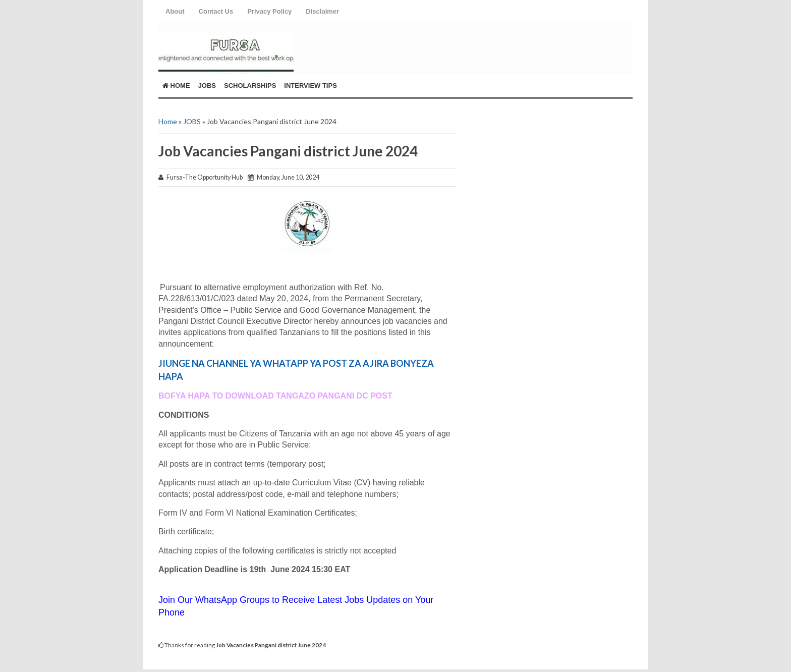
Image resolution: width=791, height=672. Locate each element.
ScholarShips (250, 86)
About (175, 11)
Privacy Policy (269, 11)
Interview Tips (310, 86)
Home (176, 86)
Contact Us (216, 11)
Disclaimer (322, 11)
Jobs (207, 86)
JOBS (192, 121)
